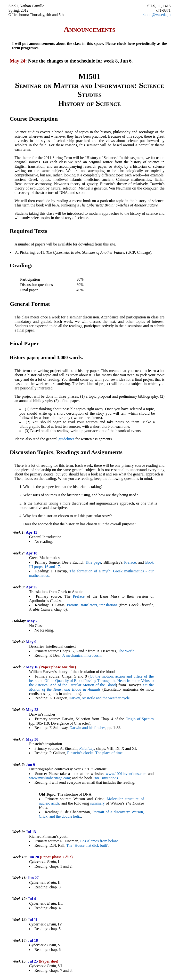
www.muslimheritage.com (50, 778)
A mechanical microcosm (82, 655)
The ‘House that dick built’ (87, 845)
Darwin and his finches (88, 728)
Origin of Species (139, 719)
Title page (93, 562)
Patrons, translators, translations (92, 605)
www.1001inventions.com (126, 774)
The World (126, 651)
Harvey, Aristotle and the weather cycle (99, 698)
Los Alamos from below (99, 841)
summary (98, 803)
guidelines (66, 439)
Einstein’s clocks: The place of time (95, 753)
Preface (130, 562)
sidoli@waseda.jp (157, 15)
